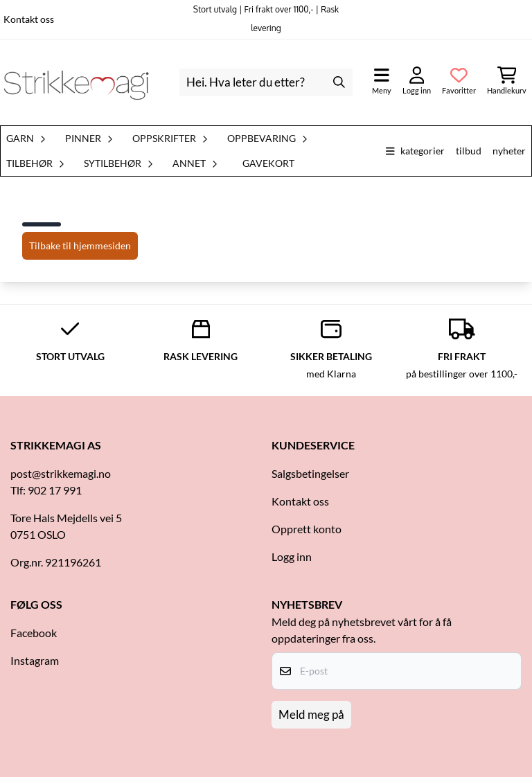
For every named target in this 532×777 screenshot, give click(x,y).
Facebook (34, 633)
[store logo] (76, 82)
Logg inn (292, 556)
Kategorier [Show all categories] (415, 151)
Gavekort (268, 163)
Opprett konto (307, 529)
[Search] (339, 82)
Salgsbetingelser (310, 473)
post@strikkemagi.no (61, 473)
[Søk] (266, 82)
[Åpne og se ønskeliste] (459, 82)
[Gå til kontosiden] (417, 82)
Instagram (35, 660)
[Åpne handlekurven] (507, 82)
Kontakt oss (29, 19)
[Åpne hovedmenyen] (382, 82)
